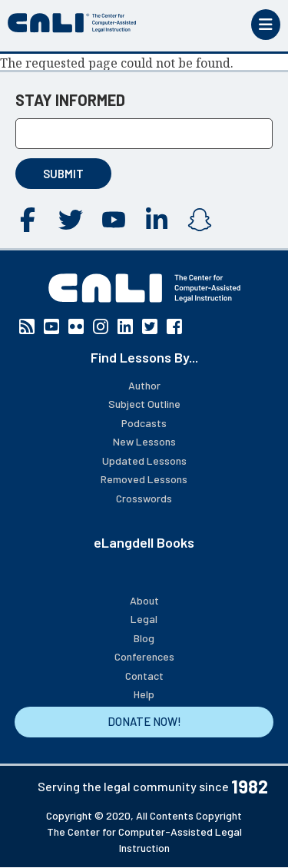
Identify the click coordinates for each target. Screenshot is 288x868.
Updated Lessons (144, 461)
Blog (144, 638)
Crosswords (144, 498)
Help (144, 694)
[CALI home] (72, 23)
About (144, 600)
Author (144, 385)
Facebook (28, 220)
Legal (144, 619)
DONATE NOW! (144, 721)
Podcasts (144, 423)
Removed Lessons (144, 479)
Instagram (200, 220)
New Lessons (144, 441)
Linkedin (157, 220)
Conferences (144, 656)
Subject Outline (144, 404)
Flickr (76, 326)
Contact (144, 676)
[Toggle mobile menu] (266, 25)
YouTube (114, 220)
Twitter (71, 220)
